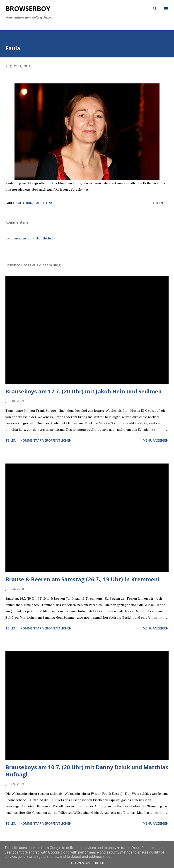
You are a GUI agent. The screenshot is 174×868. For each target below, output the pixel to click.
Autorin (25, 203)
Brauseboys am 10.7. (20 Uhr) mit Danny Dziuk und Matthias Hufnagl (87, 771)
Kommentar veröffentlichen (30, 238)
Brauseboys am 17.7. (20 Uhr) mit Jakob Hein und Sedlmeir (84, 391)
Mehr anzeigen (156, 440)
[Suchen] (155, 8)
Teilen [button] (158, 203)
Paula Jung (44, 203)
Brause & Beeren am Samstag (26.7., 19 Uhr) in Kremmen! (82, 579)
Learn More (81, 863)
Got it (100, 863)
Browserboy (28, 9)
